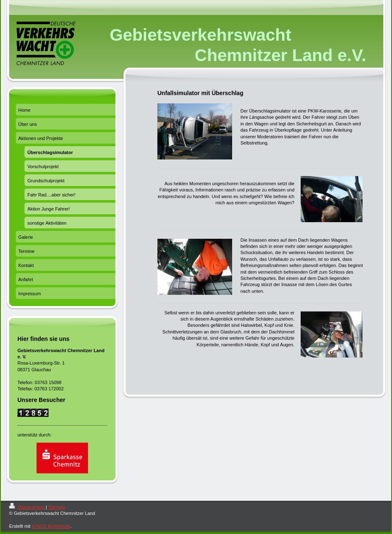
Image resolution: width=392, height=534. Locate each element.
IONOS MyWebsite (51, 526)
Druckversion (27, 507)
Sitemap (56, 507)
